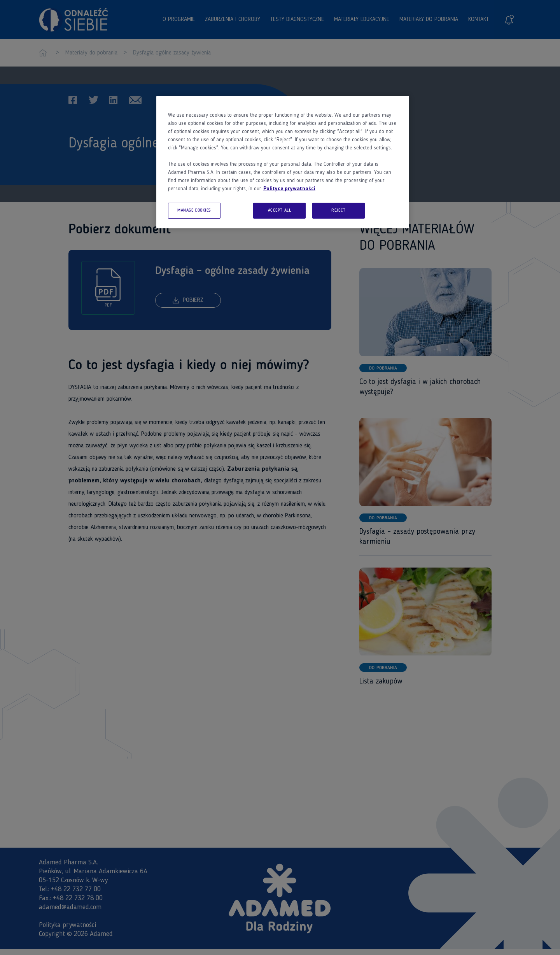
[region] (283, 162)
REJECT (338, 210)
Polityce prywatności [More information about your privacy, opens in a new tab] (289, 189)
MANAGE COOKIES (194, 210)
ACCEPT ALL (280, 210)
